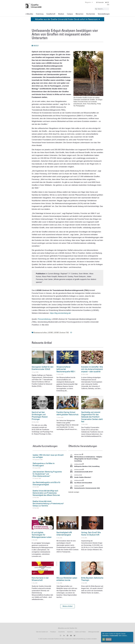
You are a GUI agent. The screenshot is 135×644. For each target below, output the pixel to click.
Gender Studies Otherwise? (83, 477)
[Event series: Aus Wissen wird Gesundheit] (83, 480)
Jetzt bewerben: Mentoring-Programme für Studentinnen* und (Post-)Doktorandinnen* (47, 474)
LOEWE (50, 333)
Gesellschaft (51, 14)
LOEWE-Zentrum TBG (61, 333)
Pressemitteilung (44, 319)
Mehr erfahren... (123, 636)
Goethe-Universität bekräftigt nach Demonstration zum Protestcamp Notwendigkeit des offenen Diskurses (46, 493)
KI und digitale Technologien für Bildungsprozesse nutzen (42, 535)
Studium (61, 14)
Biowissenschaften (40, 333)
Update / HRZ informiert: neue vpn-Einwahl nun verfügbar (48, 456)
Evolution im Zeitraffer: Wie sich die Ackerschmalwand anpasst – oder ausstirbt (92, 369)
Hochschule (91, 14)
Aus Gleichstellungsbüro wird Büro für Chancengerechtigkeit (47, 483)
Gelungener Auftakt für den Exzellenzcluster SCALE (43, 368)
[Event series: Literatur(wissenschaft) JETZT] (83, 470)
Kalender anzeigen (74, 492)
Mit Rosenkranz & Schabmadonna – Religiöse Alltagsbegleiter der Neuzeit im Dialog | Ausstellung (88, 459)
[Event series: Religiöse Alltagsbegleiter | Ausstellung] (82, 455)
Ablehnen (109, 639)
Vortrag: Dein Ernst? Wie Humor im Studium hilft (91, 534)
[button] (67, 606)
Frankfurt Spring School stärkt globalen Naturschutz (67, 413)
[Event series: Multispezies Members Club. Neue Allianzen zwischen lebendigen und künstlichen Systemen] (83, 464)
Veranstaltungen (104, 14)
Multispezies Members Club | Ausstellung (87, 466)
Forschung (40, 14)
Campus (70, 14)
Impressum (68, 639)
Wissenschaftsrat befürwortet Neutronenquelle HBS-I (66, 369)
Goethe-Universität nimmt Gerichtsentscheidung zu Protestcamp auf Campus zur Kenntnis (48, 503)
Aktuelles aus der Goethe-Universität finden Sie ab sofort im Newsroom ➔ (67, 19)
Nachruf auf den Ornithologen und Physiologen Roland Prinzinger (40, 416)
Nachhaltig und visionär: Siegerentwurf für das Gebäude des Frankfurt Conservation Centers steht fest (92, 417)
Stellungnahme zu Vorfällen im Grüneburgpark (44, 464)
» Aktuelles (29, 14)
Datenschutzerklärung (79, 639)
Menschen (80, 14)
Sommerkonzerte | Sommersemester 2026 (87, 488)
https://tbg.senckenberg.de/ (60, 313)
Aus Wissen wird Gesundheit (83, 483)
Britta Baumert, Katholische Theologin (92, 579)
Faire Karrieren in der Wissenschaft (40, 579)
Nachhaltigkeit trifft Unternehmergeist (64, 534)
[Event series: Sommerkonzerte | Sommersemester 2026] (83, 486)
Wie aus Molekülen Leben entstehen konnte (67, 579)
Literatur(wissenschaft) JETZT (84, 472)
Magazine (89, 2)
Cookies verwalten (91, 639)
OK (104, 639)
